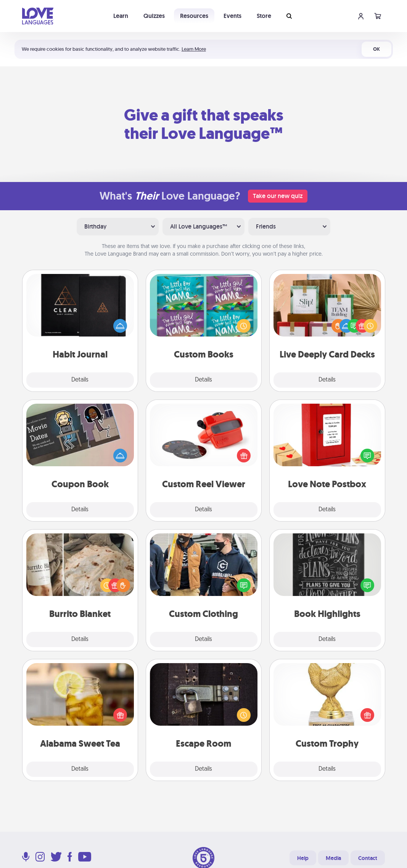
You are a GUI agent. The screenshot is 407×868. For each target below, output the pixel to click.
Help (303, 858)
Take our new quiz (278, 196)
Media (333, 858)
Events (232, 16)
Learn (121, 16)
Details (80, 380)
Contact (368, 858)
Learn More (194, 49)
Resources (194, 16)
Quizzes (154, 16)
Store (264, 16)
